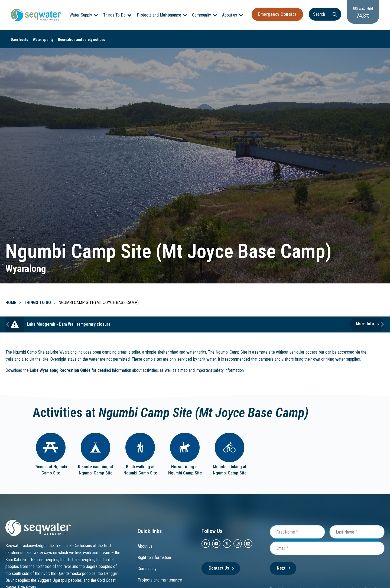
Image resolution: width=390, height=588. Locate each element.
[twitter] (227, 544)
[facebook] (206, 544)
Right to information (154, 558)
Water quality (43, 40)
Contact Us (219, 568)
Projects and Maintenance (159, 15)
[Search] (325, 14)
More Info (365, 324)
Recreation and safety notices (82, 40)
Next (382, 324)
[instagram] (238, 544)
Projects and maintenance (160, 580)
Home (11, 303)
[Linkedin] (248, 544)
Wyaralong (26, 269)
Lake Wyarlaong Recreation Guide (60, 370)
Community (201, 15)
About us (230, 15)
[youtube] (216, 544)
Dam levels (19, 40)
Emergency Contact (277, 14)
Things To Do (114, 15)
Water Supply (81, 15)
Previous (8, 324)
